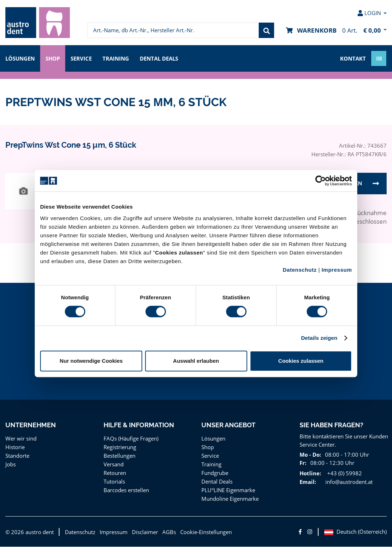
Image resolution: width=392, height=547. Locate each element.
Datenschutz (300, 270)
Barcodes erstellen (126, 490)
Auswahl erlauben (196, 361)
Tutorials (114, 482)
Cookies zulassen (301, 361)
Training (120, 58)
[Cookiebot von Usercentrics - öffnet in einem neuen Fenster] (321, 181)
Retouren (115, 473)
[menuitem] (38, 23)
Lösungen (21, 58)
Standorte (17, 456)
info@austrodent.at (348, 482)
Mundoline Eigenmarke (229, 499)
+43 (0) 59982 (343, 473)
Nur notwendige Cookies (91, 361)
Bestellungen (119, 456)
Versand (113, 464)
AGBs (164, 532)
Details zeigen (319, 338)
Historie (15, 447)
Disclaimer (140, 532)
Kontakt (353, 58)
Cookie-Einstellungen (201, 532)
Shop (54, 58)
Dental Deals (164, 58)
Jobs (11, 464)
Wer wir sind (20, 439)
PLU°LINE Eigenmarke (229, 490)
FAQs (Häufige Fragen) (131, 439)
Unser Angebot (228, 425)
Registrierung (119, 447)
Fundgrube (214, 473)
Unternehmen (30, 425)
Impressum (337, 270)
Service (85, 58)
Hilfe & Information (139, 425)
